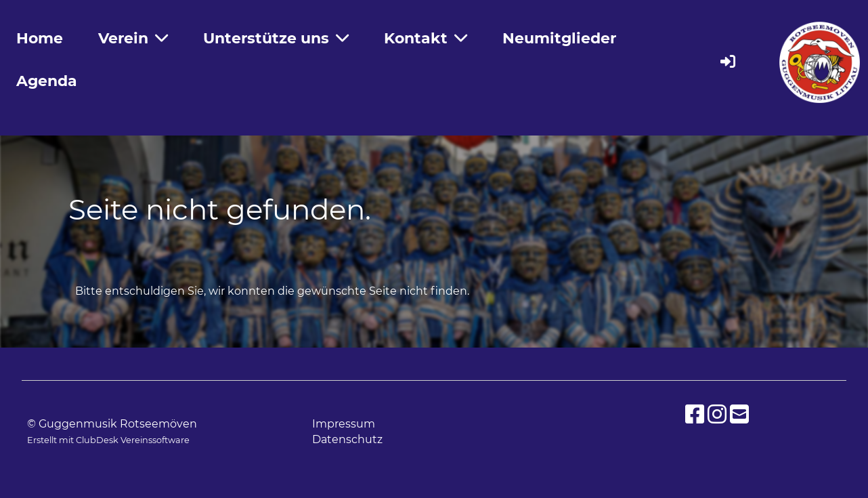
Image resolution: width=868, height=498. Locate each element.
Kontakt (426, 38)
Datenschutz (347, 439)
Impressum (344, 424)
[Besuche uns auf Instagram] (717, 414)
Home (40, 38)
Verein (133, 38)
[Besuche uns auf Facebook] (695, 414)
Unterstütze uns (276, 38)
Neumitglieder (559, 38)
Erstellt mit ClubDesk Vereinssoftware (108, 440)
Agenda (47, 81)
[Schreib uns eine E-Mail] (739, 414)
